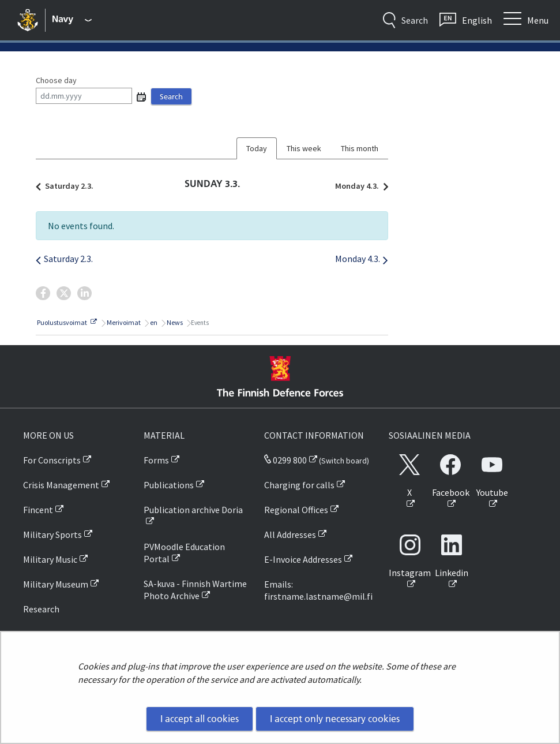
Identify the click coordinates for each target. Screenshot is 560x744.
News (174, 322)
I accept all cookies (200, 719)
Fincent (38, 510)
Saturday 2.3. (67, 186)
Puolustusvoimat (66, 322)
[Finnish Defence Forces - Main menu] (72, 20)
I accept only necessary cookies (335, 719)
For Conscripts (52, 460)
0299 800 (285, 460)
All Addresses (290, 534)
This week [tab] (304, 148)
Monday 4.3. (359, 186)
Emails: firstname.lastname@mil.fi (318, 590)
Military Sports (52, 534)
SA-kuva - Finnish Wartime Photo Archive (195, 590)
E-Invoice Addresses (303, 559)
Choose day (56, 80)
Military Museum (56, 584)
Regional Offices (296, 510)
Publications (169, 485)
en (153, 322)
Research (41, 609)
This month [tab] (360, 148)
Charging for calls (299, 485)
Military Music (50, 559)
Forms (156, 460)
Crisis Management (61, 485)
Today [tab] (257, 148)
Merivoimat (123, 322)
